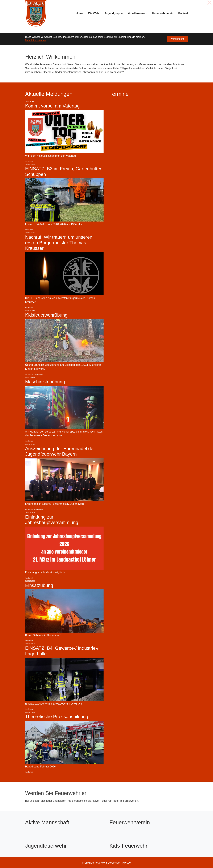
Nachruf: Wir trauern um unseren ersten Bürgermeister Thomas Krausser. (59, 243)
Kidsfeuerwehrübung (46, 315)
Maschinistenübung (45, 382)
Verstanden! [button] (177, 39)
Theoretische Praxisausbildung (57, 717)
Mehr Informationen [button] (35, 40)
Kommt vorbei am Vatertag (52, 106)
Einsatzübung (39, 585)
